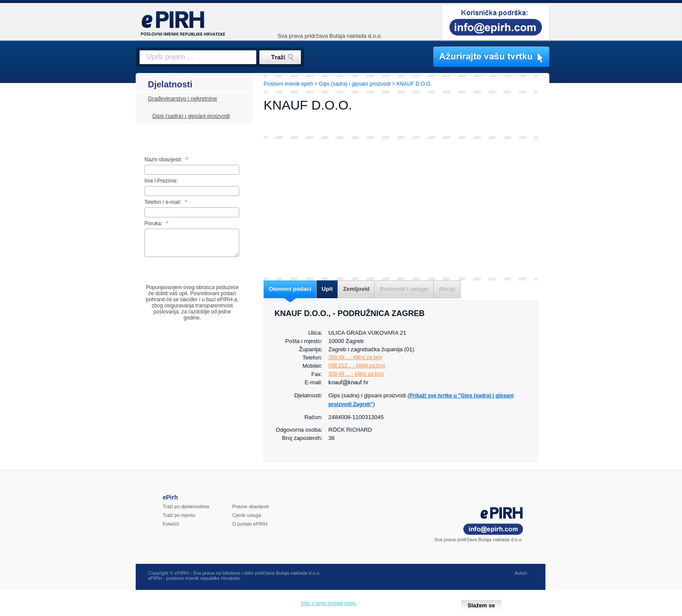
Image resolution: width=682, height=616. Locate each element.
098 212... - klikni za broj (357, 366)
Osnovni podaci (290, 289)
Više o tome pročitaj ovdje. (329, 603)
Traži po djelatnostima (186, 512)
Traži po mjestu (179, 520)
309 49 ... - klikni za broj (356, 374)
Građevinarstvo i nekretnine (182, 98)
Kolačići (171, 529)
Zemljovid (356, 289)
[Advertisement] (588, 224)
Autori (521, 578)
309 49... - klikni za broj (355, 357)
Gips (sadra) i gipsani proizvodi (191, 116)
